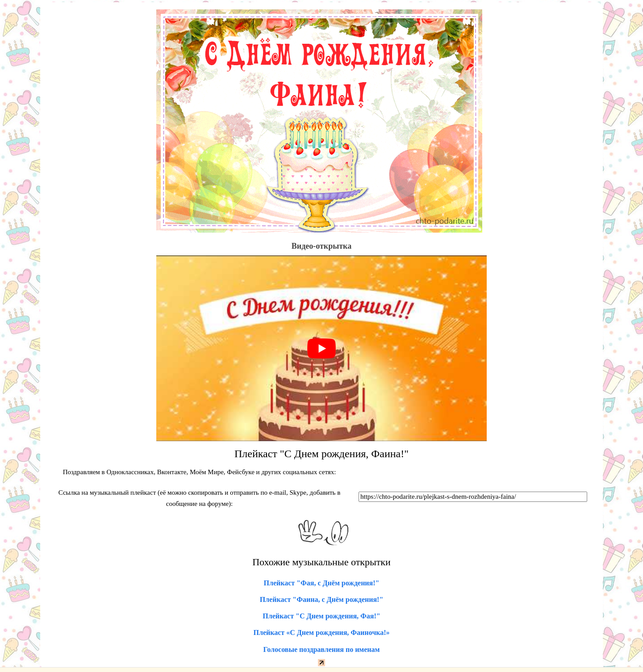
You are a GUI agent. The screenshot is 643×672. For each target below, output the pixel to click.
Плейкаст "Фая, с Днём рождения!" (322, 583)
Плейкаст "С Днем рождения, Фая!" (321, 616)
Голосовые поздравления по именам (322, 649)
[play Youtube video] (321, 348)
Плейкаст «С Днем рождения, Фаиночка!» (322, 632)
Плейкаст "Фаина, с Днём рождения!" (322, 599)
